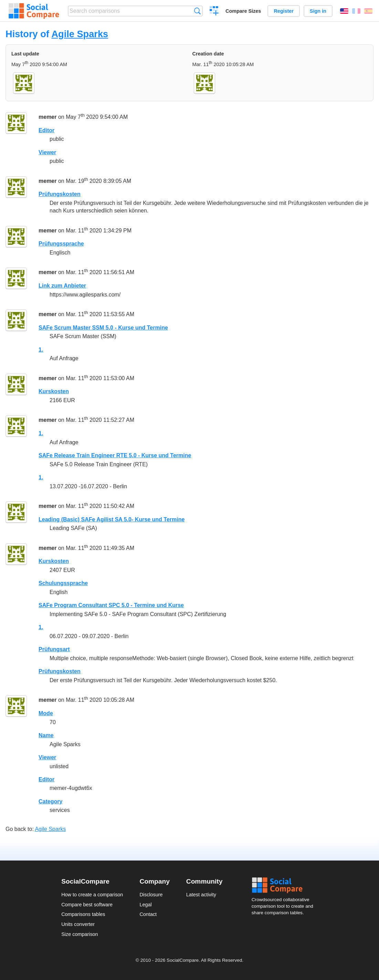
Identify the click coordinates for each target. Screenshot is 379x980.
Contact (148, 914)
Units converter (78, 924)
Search (197, 11)
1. (41, 350)
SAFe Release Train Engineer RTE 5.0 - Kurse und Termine (115, 455)
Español (368, 11)
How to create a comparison (92, 895)
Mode (46, 713)
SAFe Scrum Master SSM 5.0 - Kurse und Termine (103, 328)
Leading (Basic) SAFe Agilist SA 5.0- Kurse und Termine (112, 519)
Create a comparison (214, 12)
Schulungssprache (63, 583)
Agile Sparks (80, 34)
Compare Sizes (243, 11)
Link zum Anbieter (62, 286)
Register (284, 11)
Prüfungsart (54, 649)
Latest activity (201, 895)
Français (356, 11)
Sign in (318, 11)
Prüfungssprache (61, 244)
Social (285, 885)
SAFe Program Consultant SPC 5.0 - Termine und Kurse (111, 605)
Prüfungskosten (60, 194)
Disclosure (151, 895)
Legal (145, 905)
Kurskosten (54, 391)
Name (46, 735)
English (344, 11)
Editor (46, 130)
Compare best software (87, 905)
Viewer (47, 152)
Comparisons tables (83, 914)
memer (48, 117)
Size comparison (80, 934)
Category (50, 801)
